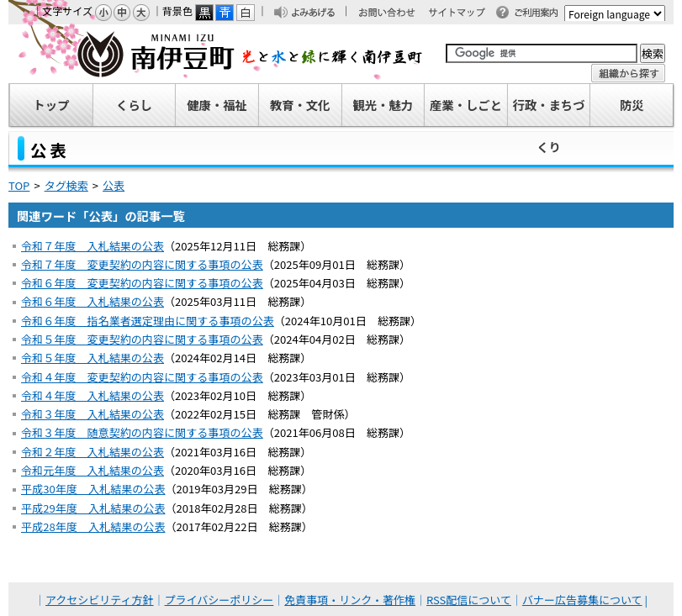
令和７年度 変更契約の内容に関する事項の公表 (142, 264)
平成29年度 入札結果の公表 (93, 508)
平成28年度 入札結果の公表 (93, 526)
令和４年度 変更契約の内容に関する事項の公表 (142, 377)
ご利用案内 (541, 14)
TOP (19, 185)
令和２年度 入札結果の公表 (93, 452)
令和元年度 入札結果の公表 (93, 470)
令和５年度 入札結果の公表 (93, 358)
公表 (114, 185)
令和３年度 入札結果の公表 (93, 414)
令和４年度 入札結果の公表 (93, 395)
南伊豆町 (216, 54)
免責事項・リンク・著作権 (350, 600)
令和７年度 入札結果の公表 (93, 246)
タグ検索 (66, 185)
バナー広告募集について (582, 600)
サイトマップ (464, 14)
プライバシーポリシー (219, 600)
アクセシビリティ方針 (100, 600)
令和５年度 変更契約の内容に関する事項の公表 (142, 339)
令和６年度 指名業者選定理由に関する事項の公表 (148, 321)
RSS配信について (469, 600)
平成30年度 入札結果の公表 (93, 489)
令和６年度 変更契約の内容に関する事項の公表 (142, 283)
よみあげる (318, 14)
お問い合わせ (395, 14)
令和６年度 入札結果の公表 (93, 301)
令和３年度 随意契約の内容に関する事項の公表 (142, 432)
